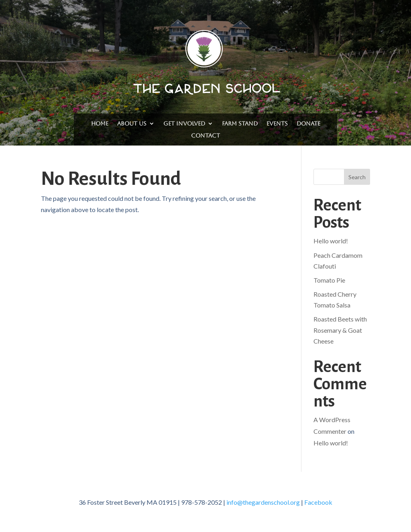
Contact (205, 136)
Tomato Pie (329, 280)
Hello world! (331, 241)
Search (357, 177)
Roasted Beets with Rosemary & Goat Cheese (340, 330)
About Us (132, 124)
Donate (308, 124)
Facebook (318, 502)
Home (100, 124)
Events (277, 124)
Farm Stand (240, 124)
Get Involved (184, 124)
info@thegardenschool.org (263, 502)
